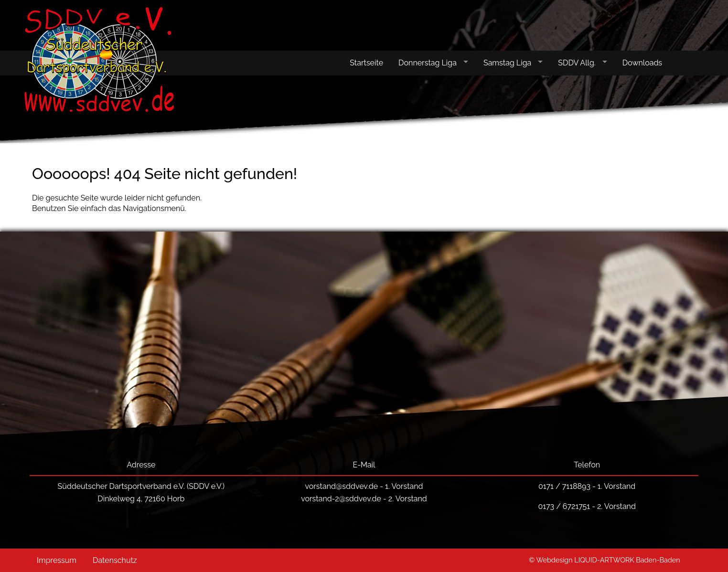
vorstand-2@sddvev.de (341, 499)
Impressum (57, 560)
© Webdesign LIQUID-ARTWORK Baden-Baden (604, 560)
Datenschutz (115, 560)
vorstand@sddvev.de (341, 486)
